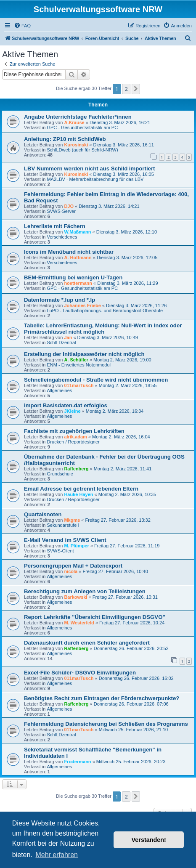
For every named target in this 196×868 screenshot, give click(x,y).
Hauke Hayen (78, 494)
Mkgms (72, 520)
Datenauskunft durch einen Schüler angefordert (87, 643)
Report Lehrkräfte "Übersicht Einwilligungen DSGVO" (95, 617)
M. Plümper (76, 546)
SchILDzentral (61, 342)
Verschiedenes (62, 237)
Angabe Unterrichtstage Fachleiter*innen (78, 117)
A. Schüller (76, 360)
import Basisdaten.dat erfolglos (66, 405)
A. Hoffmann (78, 257)
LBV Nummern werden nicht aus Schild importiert (89, 169)
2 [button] (126, 89)
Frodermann (77, 762)
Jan (68, 337)
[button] (136, 89)
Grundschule (60, 474)
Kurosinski (76, 145)
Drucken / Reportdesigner (73, 442)
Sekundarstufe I (63, 525)
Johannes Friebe (82, 305)
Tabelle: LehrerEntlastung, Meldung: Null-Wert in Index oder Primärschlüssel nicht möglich (103, 329)
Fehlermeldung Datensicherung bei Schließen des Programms (106, 724)
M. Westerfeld (79, 623)
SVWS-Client (60, 551)
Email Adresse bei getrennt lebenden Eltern (81, 489)
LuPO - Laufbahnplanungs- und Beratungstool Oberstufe (105, 311)
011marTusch (79, 385)
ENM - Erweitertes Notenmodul (79, 365)
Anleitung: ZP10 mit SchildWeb (65, 139)
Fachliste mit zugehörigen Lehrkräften (74, 431)
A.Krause (74, 122)
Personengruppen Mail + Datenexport (73, 566)
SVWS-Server (61, 211)
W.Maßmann (77, 232)
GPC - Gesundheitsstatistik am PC (82, 127)
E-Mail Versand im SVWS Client (65, 540)
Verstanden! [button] (149, 840)
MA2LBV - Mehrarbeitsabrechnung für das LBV (95, 179)
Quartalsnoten (43, 514)
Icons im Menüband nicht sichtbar (69, 252)
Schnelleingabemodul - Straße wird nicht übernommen (96, 380)
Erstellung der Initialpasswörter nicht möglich (84, 354)
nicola (71, 571)
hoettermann (78, 283)
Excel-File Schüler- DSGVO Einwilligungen (80, 673)
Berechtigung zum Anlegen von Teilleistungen (85, 591)
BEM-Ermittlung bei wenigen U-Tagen (73, 277)
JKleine (72, 411)
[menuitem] (22, 26)
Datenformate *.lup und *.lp (60, 300)
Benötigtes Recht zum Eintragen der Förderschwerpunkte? (102, 698)
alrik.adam (75, 437)
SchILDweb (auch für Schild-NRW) (82, 150)
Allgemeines (59, 390)
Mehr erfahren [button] (57, 855)
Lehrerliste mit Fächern (55, 226)
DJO (69, 206)
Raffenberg (76, 469)
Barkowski (75, 597)
